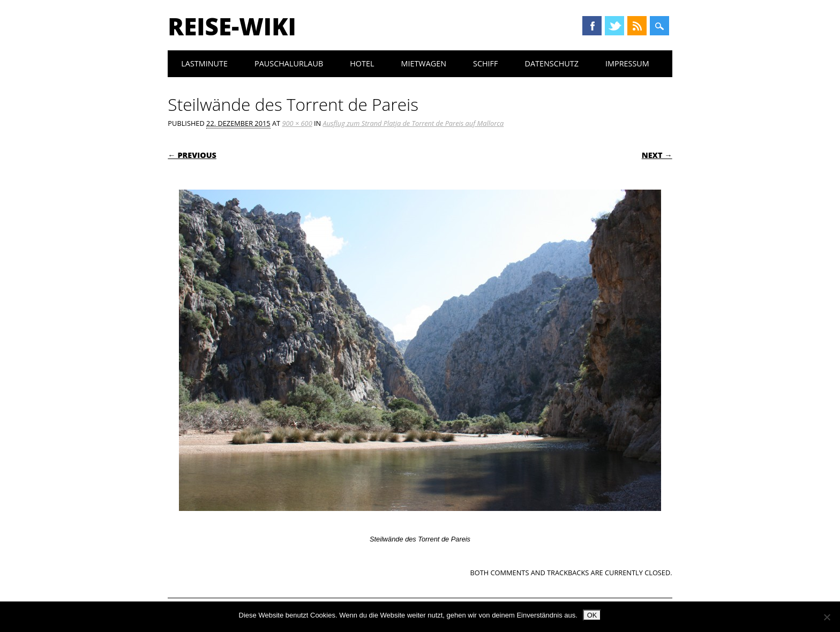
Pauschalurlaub (289, 63)
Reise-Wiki (232, 26)
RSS (637, 26)
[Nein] (827, 617)
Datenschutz (552, 63)
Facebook (592, 26)
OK (592, 615)
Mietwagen (423, 63)
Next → (657, 155)
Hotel (362, 63)
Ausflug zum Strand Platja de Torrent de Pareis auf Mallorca (414, 123)
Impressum (627, 63)
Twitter (614, 26)
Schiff (485, 63)
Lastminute (204, 63)
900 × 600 (297, 123)
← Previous (192, 155)
